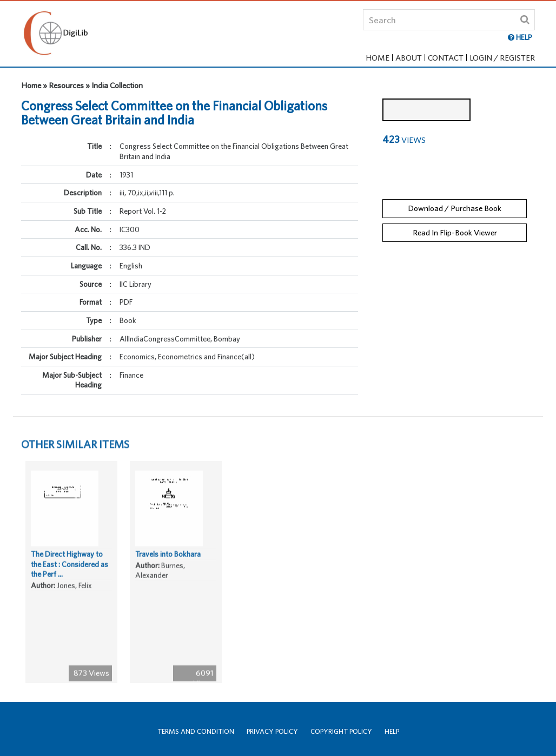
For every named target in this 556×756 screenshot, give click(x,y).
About (409, 58)
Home (378, 58)
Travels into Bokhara (168, 574)
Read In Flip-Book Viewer (455, 225)
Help (392, 731)
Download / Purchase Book (455, 202)
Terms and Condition (196, 731)
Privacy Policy (272, 731)
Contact (446, 58)
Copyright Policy (341, 731)
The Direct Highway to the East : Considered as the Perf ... (69, 584)
